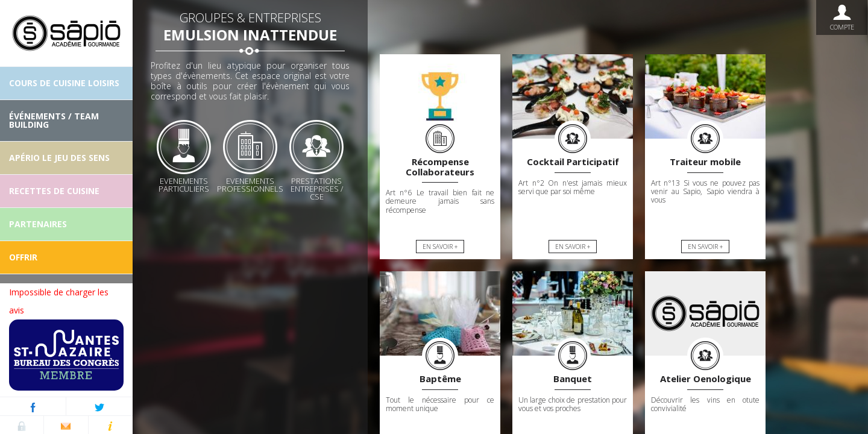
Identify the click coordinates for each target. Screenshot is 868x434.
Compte (842, 17)
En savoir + (440, 247)
